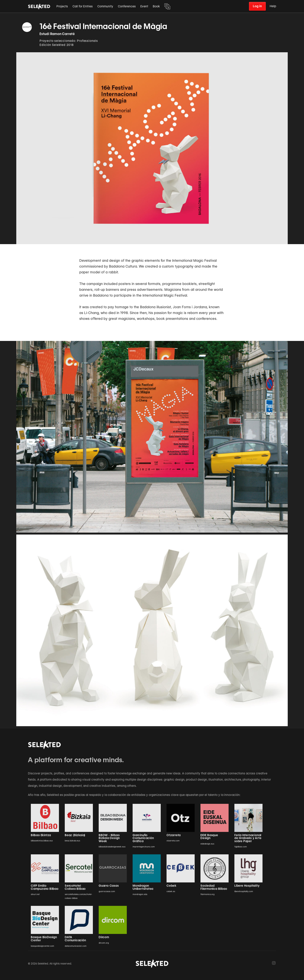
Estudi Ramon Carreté (57, 34)
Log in (257, 6)
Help (273, 6)
